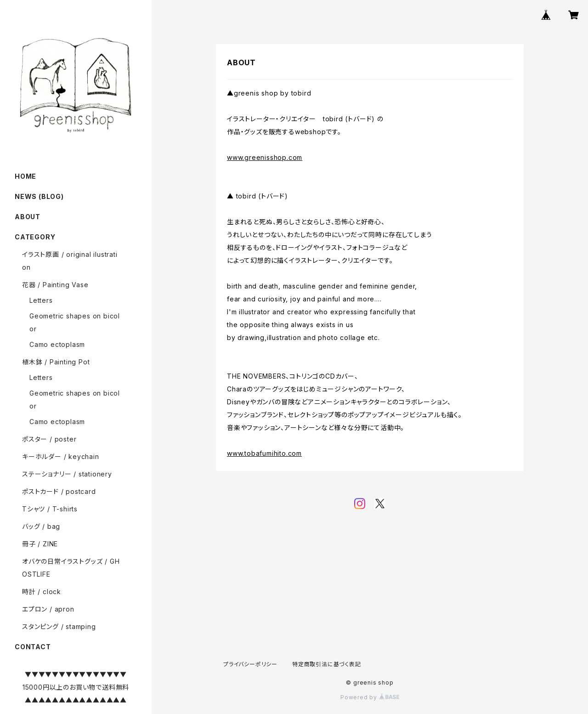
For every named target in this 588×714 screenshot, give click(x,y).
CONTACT (33, 647)
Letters (41, 300)
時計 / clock (42, 592)
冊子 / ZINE (40, 544)
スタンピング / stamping (59, 626)
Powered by (370, 697)
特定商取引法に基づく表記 (327, 664)
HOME (25, 176)
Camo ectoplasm (57, 344)
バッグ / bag (41, 526)
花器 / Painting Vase (55, 285)
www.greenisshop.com (265, 157)
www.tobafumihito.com (264, 453)
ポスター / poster (49, 439)
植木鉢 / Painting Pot (56, 362)
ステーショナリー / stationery (67, 474)
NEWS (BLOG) (39, 196)
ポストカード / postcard (59, 491)
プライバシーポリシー (250, 664)
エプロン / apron (48, 609)
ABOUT (28, 217)
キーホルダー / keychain (61, 456)
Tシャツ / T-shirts (50, 509)
